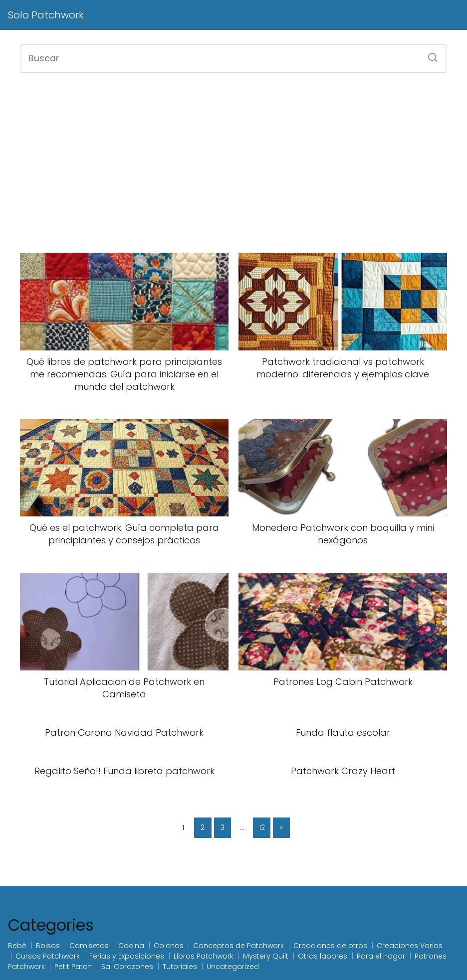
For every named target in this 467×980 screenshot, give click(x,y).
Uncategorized (233, 967)
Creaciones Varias (410, 946)
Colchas (169, 946)
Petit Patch (73, 967)
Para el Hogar (381, 956)
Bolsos (48, 946)
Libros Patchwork (204, 956)
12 (262, 827)
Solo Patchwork (46, 15)
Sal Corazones (127, 967)
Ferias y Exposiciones (127, 956)
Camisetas (89, 946)
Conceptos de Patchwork (238, 946)
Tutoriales (180, 967)
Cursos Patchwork (48, 956)
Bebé (17, 946)
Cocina (131, 946)
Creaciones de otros (330, 946)
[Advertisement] (233, 162)
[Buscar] (429, 54)
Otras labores (323, 956)
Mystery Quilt (266, 956)
